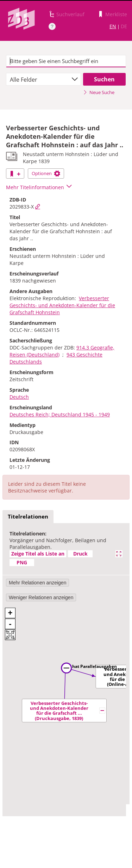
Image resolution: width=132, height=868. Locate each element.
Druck (80, 554)
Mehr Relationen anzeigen (37, 583)
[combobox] (43, 79)
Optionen (46, 173)
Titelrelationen (28, 516)
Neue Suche (99, 92)
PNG (22, 562)
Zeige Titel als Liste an (38, 554)
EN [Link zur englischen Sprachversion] (113, 26)
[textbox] (66, 61)
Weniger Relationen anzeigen (41, 597)
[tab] (28, 517)
